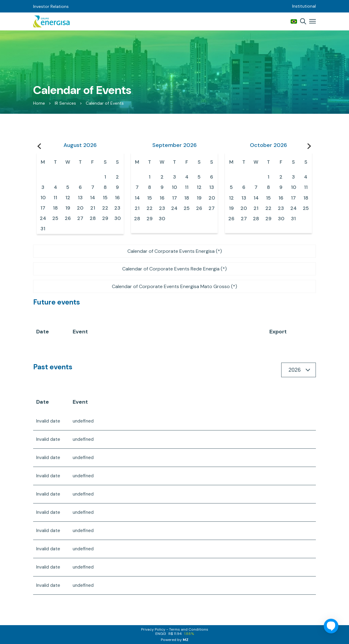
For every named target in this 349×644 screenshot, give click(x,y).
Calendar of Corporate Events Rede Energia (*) (174, 269)
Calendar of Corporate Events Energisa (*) (175, 251)
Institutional (304, 6)
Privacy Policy (153, 629)
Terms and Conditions (189, 629)
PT (294, 21)
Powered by (175, 640)
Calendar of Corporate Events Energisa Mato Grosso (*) (174, 286)
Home (39, 103)
